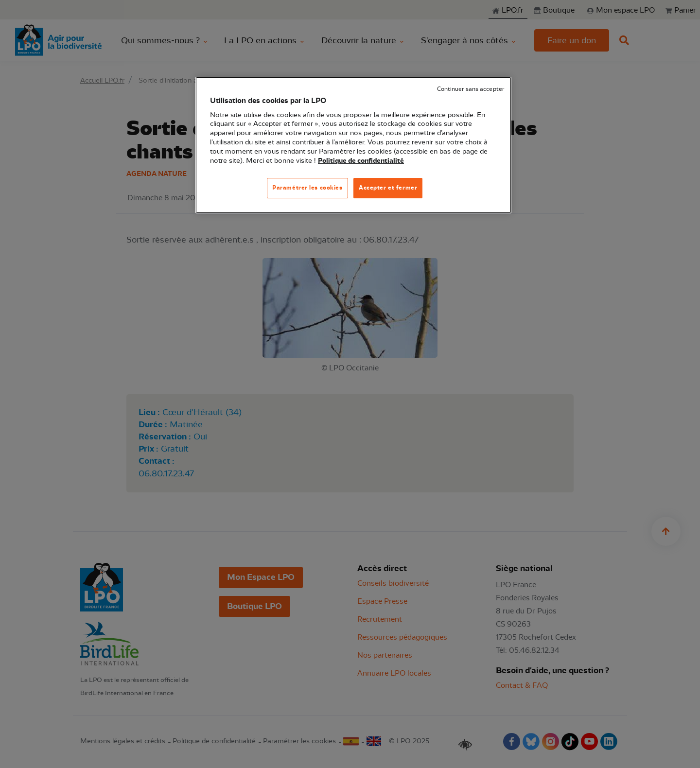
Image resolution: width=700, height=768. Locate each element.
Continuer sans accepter (471, 89)
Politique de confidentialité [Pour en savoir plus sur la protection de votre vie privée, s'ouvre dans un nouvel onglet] (361, 161)
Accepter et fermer (388, 188)
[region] (353, 145)
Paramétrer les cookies (307, 188)
